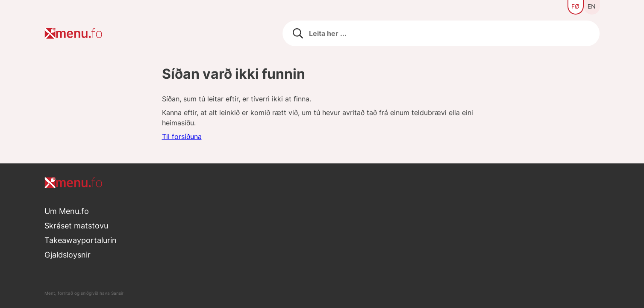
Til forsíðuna (182, 136)
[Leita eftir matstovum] (441, 33)
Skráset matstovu (76, 226)
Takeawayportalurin (81, 240)
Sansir (117, 293)
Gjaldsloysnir (68, 255)
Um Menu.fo (67, 211)
